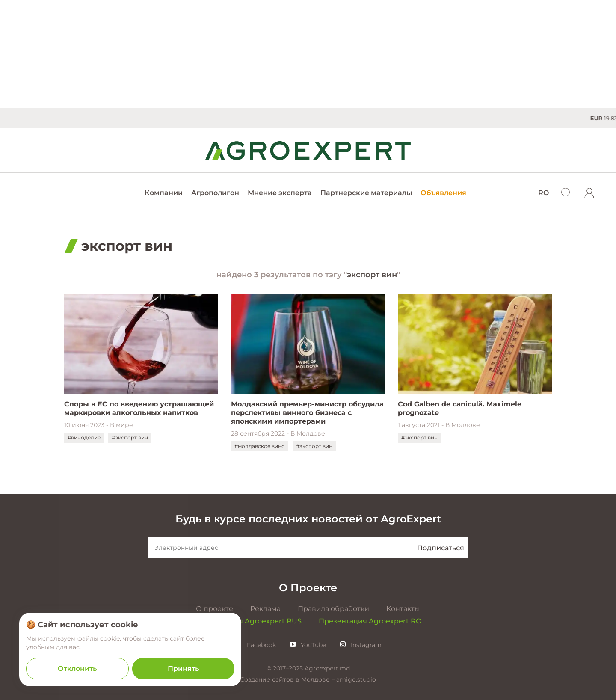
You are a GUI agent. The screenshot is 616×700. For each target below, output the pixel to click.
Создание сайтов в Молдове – (288, 679)
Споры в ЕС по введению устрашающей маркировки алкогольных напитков (139, 408)
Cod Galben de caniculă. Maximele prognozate (460, 408)
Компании (164, 193)
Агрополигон (215, 193)
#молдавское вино (260, 446)
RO (543, 193)
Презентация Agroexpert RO (370, 621)
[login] (589, 193)
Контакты (403, 609)
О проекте (215, 609)
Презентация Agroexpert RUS (248, 621)
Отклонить (77, 669)
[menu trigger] (25, 193)
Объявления (443, 193)
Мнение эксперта (280, 193)
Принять (183, 669)
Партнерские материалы (366, 193)
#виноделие (84, 437)
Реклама (265, 609)
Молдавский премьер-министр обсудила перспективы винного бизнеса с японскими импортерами (307, 413)
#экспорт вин (130, 437)
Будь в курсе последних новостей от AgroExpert (308, 519)
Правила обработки (333, 609)
